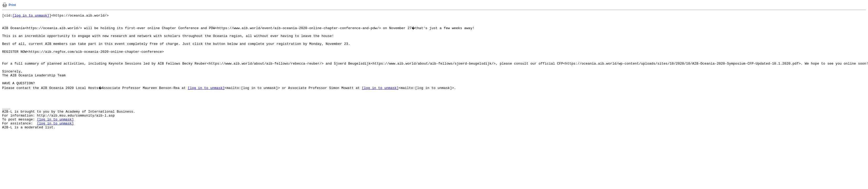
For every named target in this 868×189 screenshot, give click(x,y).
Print (12, 5)
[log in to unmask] (31, 16)
